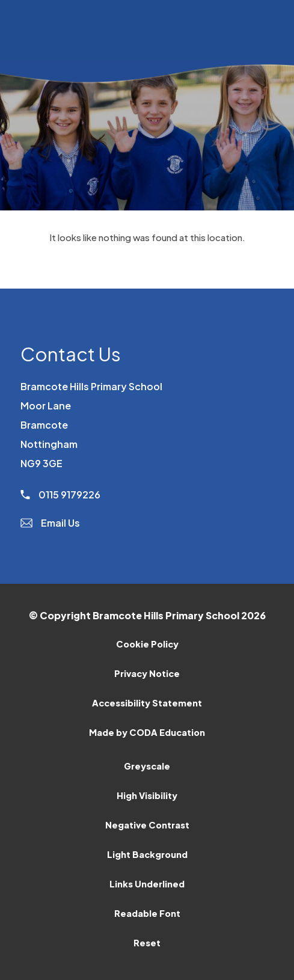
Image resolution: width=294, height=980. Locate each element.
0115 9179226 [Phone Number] (60, 495)
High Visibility (147, 795)
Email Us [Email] (50, 523)
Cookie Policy (147, 644)
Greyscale (147, 766)
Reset (147, 943)
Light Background (147, 854)
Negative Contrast (147, 825)
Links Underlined (147, 884)
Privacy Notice (147, 673)
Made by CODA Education (147, 732)
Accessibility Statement (147, 703)
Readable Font (147, 913)
